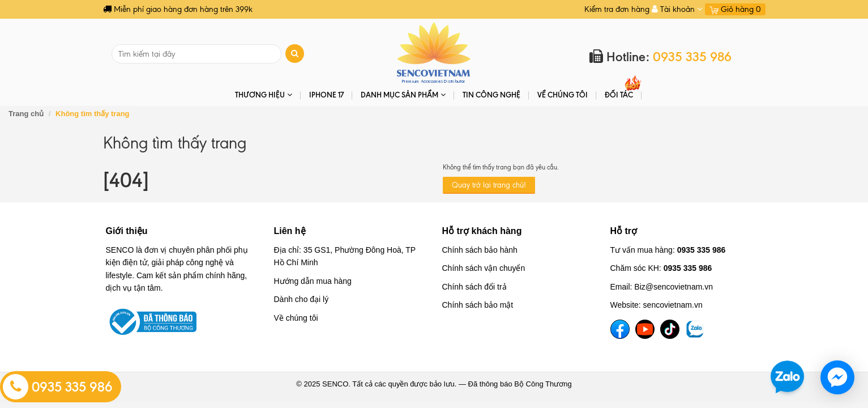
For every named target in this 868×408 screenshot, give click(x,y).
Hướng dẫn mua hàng (313, 281)
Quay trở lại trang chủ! (489, 185)
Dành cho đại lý (302, 299)
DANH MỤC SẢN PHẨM (403, 95)
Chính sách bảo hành (480, 250)
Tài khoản (677, 9)
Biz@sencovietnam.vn (674, 287)
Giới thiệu (127, 231)
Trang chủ (26, 114)
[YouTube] (645, 329)
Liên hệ (290, 231)
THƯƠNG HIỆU (264, 95)
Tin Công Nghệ (491, 95)
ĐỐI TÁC (619, 95)
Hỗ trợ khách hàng (482, 231)
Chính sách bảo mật (478, 305)
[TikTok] (670, 329)
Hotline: (660, 57)
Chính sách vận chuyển (484, 268)
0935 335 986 (58, 387)
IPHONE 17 (326, 95)
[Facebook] (620, 329)
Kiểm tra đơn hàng (617, 9)
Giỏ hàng (735, 9)
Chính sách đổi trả (474, 287)
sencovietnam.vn (673, 305)
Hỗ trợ (624, 231)
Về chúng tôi (563, 95)
